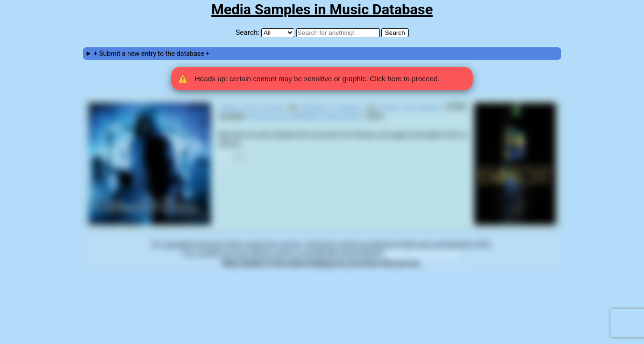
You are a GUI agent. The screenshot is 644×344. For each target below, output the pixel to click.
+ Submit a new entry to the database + (152, 54)
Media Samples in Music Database (322, 9)
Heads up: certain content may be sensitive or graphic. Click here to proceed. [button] (309, 79)
